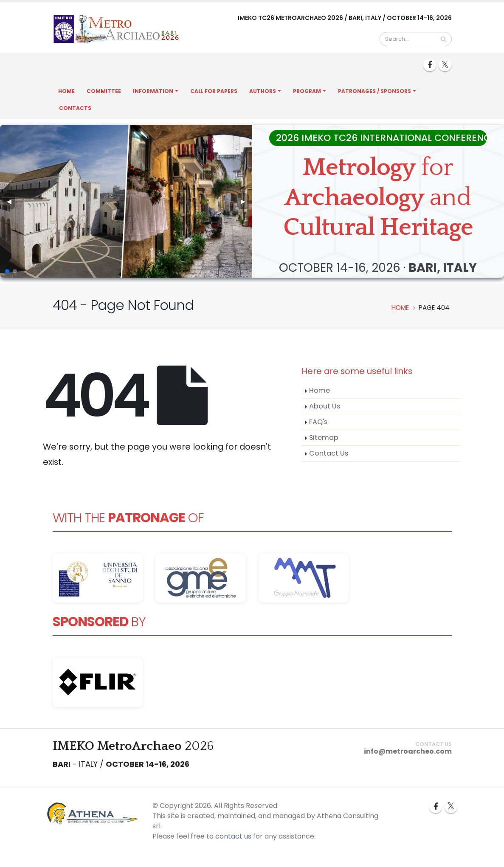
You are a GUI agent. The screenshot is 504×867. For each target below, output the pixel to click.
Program (307, 91)
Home (66, 91)
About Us (325, 406)
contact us (233, 836)
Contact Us (329, 453)
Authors (263, 91)
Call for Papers (214, 91)
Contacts (75, 108)
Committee (104, 91)
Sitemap (324, 438)
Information (153, 91)
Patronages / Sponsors (374, 91)
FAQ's (318, 422)
